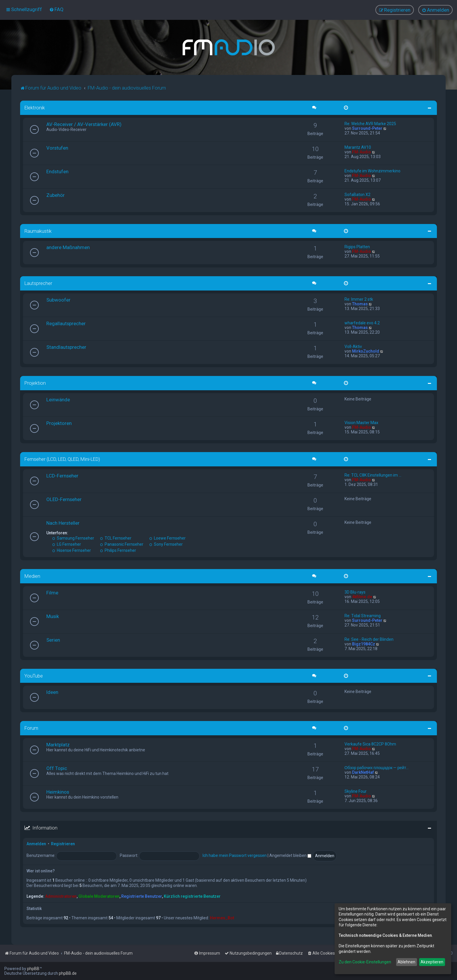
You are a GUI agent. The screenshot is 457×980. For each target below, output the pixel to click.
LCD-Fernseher (62, 476)
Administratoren (61, 896)
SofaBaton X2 (357, 194)
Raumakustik (38, 231)
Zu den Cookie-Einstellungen (365, 962)
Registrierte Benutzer (142, 896)
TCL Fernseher (116, 538)
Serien (53, 640)
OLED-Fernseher (64, 499)
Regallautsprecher (66, 323)
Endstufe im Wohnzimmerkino (372, 171)
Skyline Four (356, 791)
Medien (32, 576)
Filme (52, 592)
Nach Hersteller (63, 523)
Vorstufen (57, 148)
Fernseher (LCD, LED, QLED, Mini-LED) (62, 459)
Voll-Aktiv (353, 346)
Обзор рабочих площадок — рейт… (377, 768)
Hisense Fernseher (72, 550)
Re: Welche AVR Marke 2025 (370, 123)
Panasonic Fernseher (122, 544)
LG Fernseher (67, 544)
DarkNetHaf (363, 772)
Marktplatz (58, 745)
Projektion (35, 383)
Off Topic (57, 768)
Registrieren (63, 844)
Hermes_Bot (222, 918)
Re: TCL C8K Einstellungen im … (373, 475)
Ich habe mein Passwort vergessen (235, 855)
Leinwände (58, 400)
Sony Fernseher (166, 544)
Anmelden (36, 844)
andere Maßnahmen (68, 247)
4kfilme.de (362, 596)
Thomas (360, 304)
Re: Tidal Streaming (363, 615)
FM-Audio (362, 152)
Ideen (52, 692)
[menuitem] (56, 9)
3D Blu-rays (355, 592)
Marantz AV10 (358, 147)
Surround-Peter (367, 128)
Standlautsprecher (66, 347)
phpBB (33, 969)
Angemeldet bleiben (290, 855)
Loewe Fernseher (167, 538)
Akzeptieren (432, 962)
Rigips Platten (357, 247)
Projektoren (59, 423)
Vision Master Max (361, 423)
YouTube (34, 675)
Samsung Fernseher (73, 538)
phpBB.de (68, 973)
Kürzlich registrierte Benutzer (192, 896)
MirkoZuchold (366, 351)
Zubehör (56, 195)
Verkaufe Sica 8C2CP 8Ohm (370, 744)
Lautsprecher (38, 283)
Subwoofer (58, 300)
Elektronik (35, 108)
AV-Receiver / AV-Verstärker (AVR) (84, 124)
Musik (53, 616)
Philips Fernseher (118, 550)
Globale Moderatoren (99, 896)
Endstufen (57, 171)
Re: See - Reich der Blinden (369, 639)
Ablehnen (406, 962)
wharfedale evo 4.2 (362, 323)
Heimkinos (58, 792)
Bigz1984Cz (364, 644)
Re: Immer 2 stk (359, 299)
